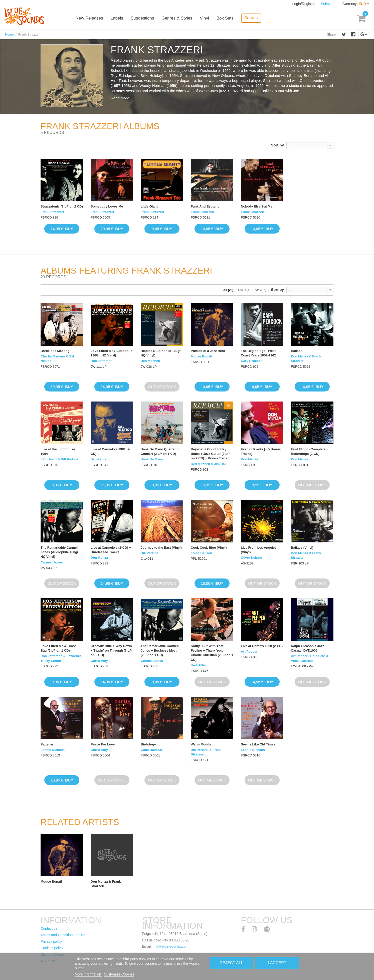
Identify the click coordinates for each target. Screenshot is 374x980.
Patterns (47, 744)
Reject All (232, 963)
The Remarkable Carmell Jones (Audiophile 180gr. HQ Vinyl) (60, 552)
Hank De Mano (152, 459)
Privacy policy (51, 941)
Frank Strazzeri (52, 212)
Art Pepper (249, 651)
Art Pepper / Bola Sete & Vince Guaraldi (310, 658)
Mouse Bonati (201, 356)
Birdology (148, 744)
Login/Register (304, 4)
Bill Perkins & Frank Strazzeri (206, 752)
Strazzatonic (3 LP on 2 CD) (62, 206)
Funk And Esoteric (205, 206)
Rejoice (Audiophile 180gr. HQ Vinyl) (161, 353)
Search (251, 18)
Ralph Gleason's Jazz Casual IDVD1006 (307, 648)
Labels (117, 18)
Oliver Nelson (251, 558)
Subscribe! (329, 4)
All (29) (228, 290)
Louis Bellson (201, 553)
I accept (277, 963)
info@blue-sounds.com (171, 946)
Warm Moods (201, 744)
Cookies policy (52, 948)
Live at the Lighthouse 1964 (58, 451)
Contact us (49, 928)
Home (9, 34)
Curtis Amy (99, 661)
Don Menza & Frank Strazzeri (306, 359)
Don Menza (249, 459)
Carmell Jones (52, 562)
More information (88, 974)
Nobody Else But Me (257, 206)
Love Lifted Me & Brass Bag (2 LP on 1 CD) (59, 648)
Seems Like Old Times (258, 744)
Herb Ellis (198, 665)
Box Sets (225, 18)
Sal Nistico (99, 459)
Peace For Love (103, 744)
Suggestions (142, 18)
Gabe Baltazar (152, 750)
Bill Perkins (150, 553)
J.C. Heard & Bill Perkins (60, 459)
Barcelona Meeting (55, 351)
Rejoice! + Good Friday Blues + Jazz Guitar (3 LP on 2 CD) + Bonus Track (210, 454)
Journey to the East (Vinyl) (161, 548)
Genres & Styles (177, 18)
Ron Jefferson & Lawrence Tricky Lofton (61, 658)
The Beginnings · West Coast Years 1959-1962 (258, 353)
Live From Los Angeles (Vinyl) (259, 550)
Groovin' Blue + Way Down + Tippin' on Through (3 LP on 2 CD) (111, 650)
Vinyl (204, 18)
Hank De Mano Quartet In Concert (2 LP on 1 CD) (160, 451)
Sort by (277, 145)
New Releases (89, 18)
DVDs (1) (244, 290)
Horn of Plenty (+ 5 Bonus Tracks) (261, 451)
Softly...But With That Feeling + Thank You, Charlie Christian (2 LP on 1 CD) (212, 653)
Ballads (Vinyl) (302, 548)
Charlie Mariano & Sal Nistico (57, 359)
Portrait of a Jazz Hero (208, 351)
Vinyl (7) (261, 290)
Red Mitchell (150, 361)
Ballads (297, 351)
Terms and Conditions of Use (63, 935)
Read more (120, 98)
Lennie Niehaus (53, 750)
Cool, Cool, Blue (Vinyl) (209, 548)
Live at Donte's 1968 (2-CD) (262, 646)
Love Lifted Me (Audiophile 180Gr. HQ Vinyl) (111, 353)
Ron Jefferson (102, 361)
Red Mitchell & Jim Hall (209, 464)
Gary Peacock (252, 361)
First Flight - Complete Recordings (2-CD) (308, 451)
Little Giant (149, 206)
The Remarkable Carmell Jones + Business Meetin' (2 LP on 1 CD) (160, 650)
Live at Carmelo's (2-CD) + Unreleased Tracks (111, 550)
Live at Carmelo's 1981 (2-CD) (111, 451)
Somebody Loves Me (107, 206)
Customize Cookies (119, 974)
